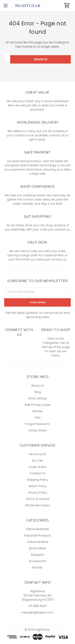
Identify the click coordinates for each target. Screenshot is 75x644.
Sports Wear (37, 548)
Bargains (38, 555)
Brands (37, 567)
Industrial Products (37, 535)
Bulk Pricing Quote (38, 405)
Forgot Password (37, 424)
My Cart (37, 461)
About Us (38, 386)
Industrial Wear (38, 542)
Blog (38, 392)
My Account (38, 454)
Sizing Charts (38, 430)
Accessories (37, 561)
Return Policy (38, 486)
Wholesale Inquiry (37, 505)
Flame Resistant (37, 529)
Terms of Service (37, 499)
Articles (37, 411)
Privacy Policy (38, 492)
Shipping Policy (37, 480)
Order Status (38, 467)
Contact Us (38, 473)
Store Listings (37, 398)
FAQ (38, 418)
